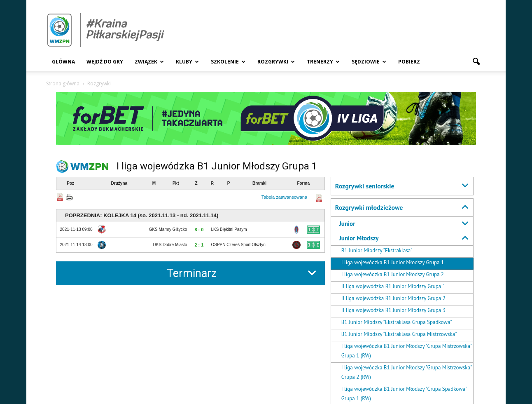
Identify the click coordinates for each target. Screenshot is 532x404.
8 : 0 (199, 230)
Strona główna (63, 83)
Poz (70, 183)
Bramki (259, 183)
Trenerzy (323, 62)
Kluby (187, 62)
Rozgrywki (276, 62)
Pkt (176, 183)
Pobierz (409, 62)
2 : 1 (199, 245)
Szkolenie (228, 62)
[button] (476, 62)
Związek (149, 62)
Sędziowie (369, 62)
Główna (63, 62)
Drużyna (119, 183)
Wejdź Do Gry (105, 62)
